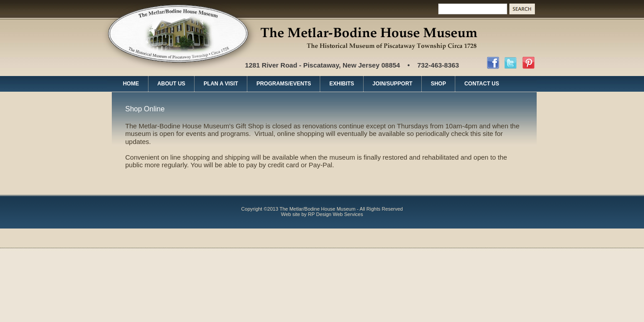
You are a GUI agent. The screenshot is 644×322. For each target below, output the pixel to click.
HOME (131, 84)
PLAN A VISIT (221, 84)
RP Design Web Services (336, 214)
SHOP (438, 84)
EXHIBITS (341, 84)
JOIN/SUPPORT (392, 84)
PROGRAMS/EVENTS (284, 84)
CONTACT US (482, 84)
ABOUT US (172, 84)
